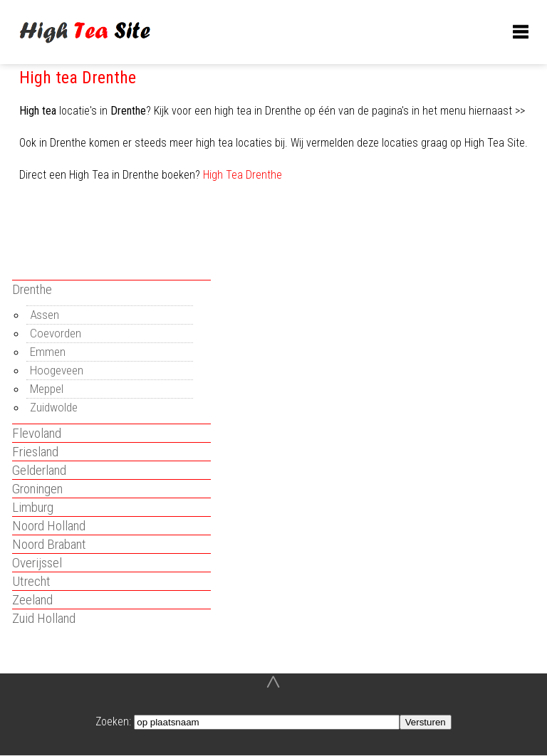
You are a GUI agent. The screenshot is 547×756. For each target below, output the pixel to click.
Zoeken (112, 721)
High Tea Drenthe (243, 175)
